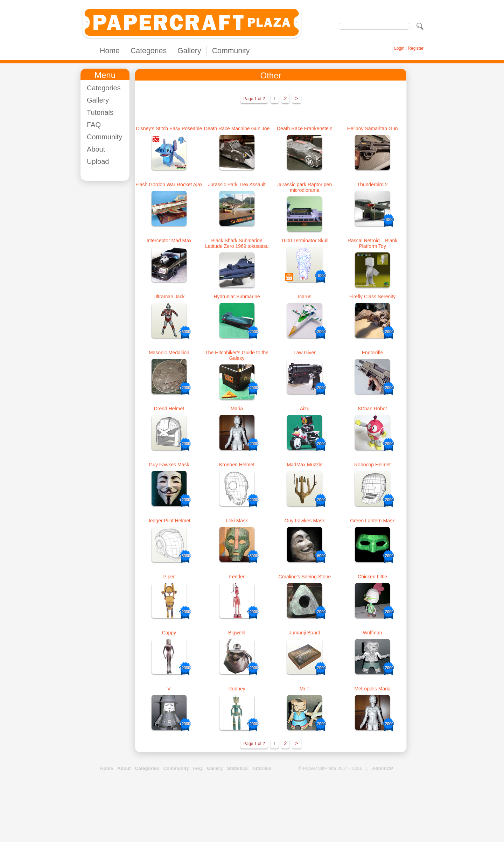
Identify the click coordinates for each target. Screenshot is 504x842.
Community (231, 51)
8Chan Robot (373, 409)
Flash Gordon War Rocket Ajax (169, 185)
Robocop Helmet (372, 465)
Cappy (169, 633)
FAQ (94, 125)
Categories (149, 51)
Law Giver (305, 353)
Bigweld (237, 633)
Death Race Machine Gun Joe (237, 128)
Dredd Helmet (169, 409)
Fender (237, 577)
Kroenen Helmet (237, 465)
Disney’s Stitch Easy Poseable (169, 128)
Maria (237, 409)
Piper (169, 577)
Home (110, 51)
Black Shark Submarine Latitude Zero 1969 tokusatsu (237, 243)
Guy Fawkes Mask (169, 465)
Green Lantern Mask (372, 521)
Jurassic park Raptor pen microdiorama (305, 187)
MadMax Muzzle (304, 465)
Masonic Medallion (169, 353)
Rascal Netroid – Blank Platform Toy (372, 243)
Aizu (305, 409)
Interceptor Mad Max (169, 241)
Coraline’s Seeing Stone (304, 577)
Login (399, 48)
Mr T (305, 689)
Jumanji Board (305, 633)
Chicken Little (372, 577)
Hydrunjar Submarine (237, 297)
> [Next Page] (296, 98)
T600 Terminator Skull (304, 241)
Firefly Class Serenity (372, 297)
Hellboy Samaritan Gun (373, 128)
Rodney (237, 689)
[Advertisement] (108, 291)
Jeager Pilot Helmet (169, 521)
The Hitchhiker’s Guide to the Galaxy (237, 355)
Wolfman (373, 633)
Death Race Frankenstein (305, 128)
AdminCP (383, 768)
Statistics (237, 768)
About (96, 149)
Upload (98, 161)
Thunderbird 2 (373, 185)
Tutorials (100, 112)
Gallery (189, 51)
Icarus (304, 297)
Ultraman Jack (169, 297)
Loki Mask (237, 521)
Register (416, 48)
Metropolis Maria (372, 689)
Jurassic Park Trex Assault (237, 185)
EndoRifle (373, 353)
